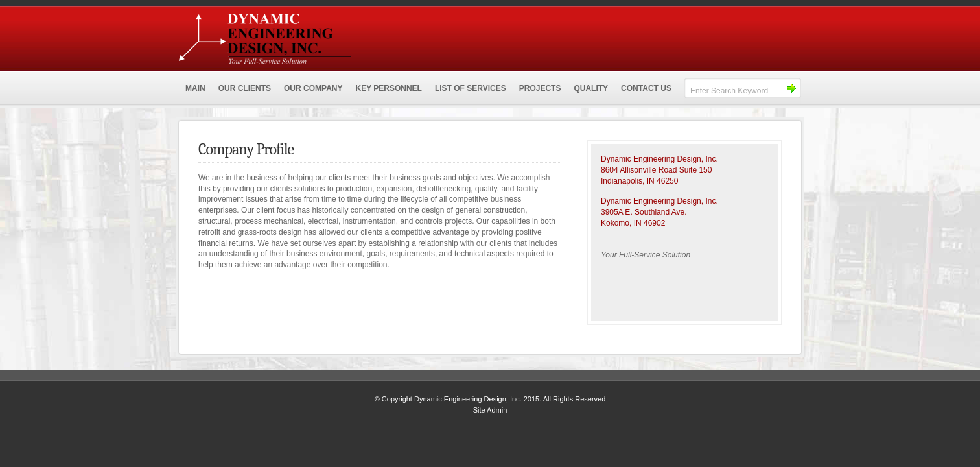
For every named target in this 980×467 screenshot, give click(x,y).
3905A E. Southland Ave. (644, 212)
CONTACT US (646, 88)
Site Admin (490, 410)
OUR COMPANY (313, 88)
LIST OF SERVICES (471, 88)
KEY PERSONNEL (388, 88)
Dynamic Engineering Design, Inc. (357, 36)
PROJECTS (540, 88)
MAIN (195, 88)
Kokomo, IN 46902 (633, 223)
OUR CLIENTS (245, 88)
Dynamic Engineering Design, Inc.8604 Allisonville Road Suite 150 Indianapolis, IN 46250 (659, 170)
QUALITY (591, 88)
